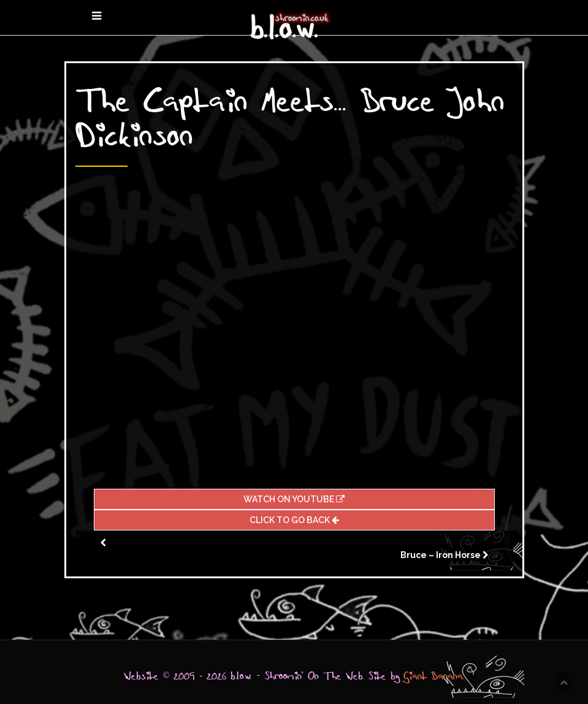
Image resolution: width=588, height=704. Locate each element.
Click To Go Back (294, 520)
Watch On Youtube (294, 499)
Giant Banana (433, 676)
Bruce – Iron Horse (441, 555)
